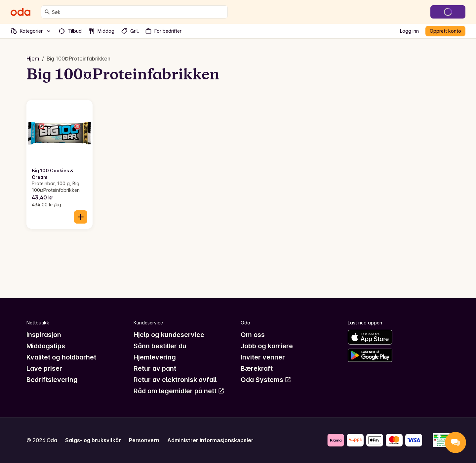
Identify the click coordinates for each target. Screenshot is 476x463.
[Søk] (47, 12)
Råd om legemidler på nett (179, 391)
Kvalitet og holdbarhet (61, 357)
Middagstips (46, 346)
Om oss (253, 335)
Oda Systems (266, 380)
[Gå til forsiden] (20, 12)
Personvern (144, 440)
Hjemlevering (155, 357)
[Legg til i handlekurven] (81, 217)
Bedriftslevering (52, 380)
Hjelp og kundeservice (169, 335)
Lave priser (44, 368)
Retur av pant (155, 368)
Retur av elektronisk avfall (175, 380)
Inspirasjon (44, 335)
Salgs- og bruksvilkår (93, 440)
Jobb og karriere (267, 346)
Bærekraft (257, 368)
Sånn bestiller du (160, 346)
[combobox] (138, 12)
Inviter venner (263, 357)
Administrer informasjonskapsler (210, 440)
